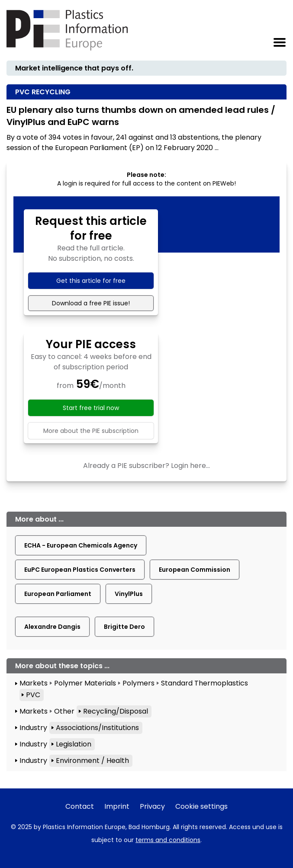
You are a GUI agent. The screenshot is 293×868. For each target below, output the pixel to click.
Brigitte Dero (124, 627)
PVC (33, 695)
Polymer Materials (85, 683)
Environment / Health (92, 761)
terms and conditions (168, 840)
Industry (33, 728)
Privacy (152, 806)
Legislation (74, 744)
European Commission (195, 570)
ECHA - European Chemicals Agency (81, 545)
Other (64, 711)
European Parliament (58, 594)
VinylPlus (129, 594)
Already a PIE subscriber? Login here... (146, 466)
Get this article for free (91, 281)
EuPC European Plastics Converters (80, 570)
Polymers (138, 683)
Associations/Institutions (97, 728)
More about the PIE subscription (91, 431)
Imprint (117, 806)
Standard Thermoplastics (204, 683)
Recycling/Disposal (116, 711)
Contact (80, 806)
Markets (34, 683)
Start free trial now (91, 408)
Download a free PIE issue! (91, 303)
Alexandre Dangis (52, 627)
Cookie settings (201, 806)
